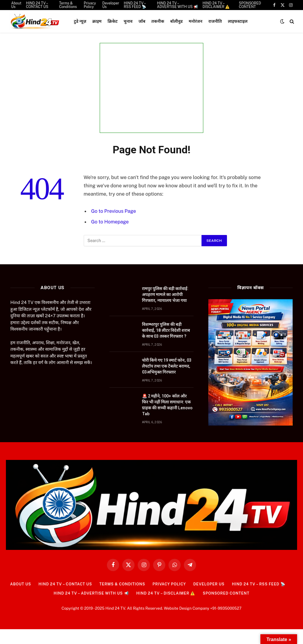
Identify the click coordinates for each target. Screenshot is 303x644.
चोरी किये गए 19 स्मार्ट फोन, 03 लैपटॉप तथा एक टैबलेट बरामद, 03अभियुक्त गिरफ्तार (167, 366)
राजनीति (215, 21)
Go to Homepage (110, 222)
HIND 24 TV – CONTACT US (63, 584)
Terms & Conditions (122, 584)
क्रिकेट (113, 21)
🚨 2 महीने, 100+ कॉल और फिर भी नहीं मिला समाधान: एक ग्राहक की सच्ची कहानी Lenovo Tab (167, 405)
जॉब (142, 21)
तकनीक (158, 21)
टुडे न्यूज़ (80, 21)
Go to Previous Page (114, 211)
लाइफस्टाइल (238, 21)
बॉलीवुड (176, 21)
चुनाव (128, 21)
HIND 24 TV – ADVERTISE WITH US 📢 (90, 593)
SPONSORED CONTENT (228, 593)
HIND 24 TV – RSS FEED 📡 (262, 584)
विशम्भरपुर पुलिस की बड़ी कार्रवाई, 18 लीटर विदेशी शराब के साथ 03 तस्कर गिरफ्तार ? (166, 330)
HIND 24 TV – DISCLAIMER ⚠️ (166, 593)
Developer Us (211, 584)
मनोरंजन (196, 21)
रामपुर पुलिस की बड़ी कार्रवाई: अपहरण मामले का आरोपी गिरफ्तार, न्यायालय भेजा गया (165, 294)
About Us (17, 584)
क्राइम (97, 21)
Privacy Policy (170, 584)
